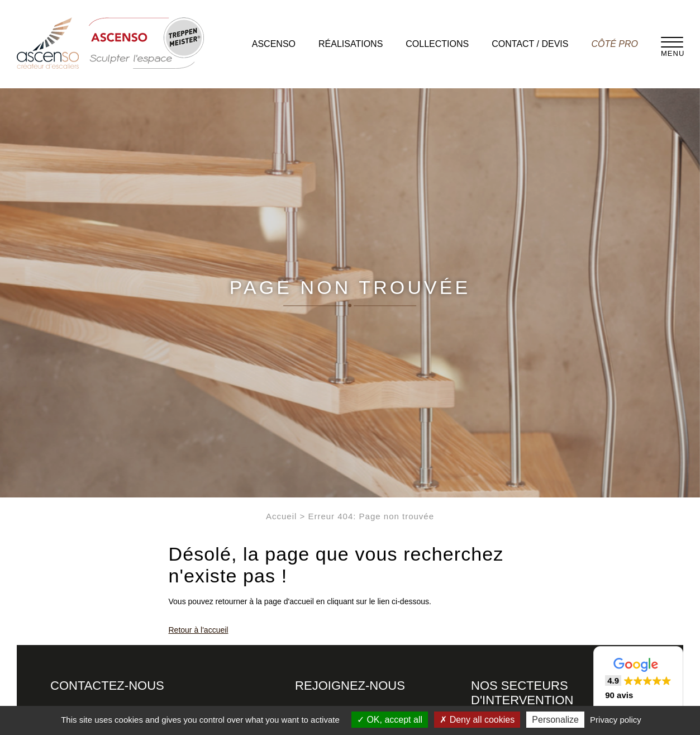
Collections (437, 44)
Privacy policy (616, 720)
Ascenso (274, 44)
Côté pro (615, 44)
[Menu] (672, 42)
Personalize (555, 720)
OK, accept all (390, 720)
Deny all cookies (477, 720)
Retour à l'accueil (199, 630)
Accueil (281, 516)
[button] (638, 679)
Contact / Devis (530, 44)
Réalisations (351, 44)
